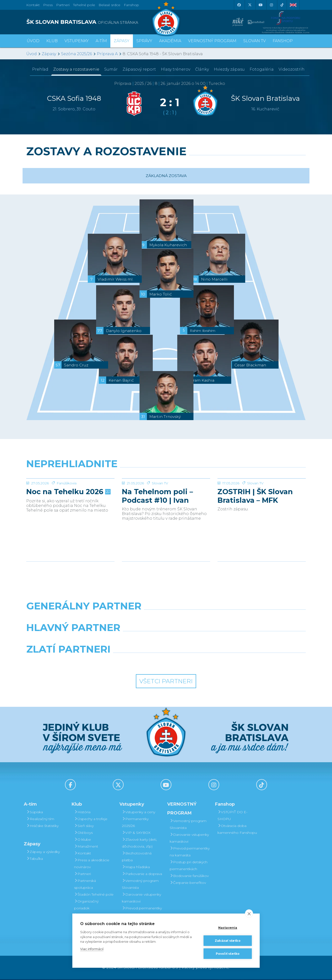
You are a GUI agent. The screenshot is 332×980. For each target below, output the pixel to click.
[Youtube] (260, 5)
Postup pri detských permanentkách (189, 866)
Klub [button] (52, 41)
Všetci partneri (166, 682)
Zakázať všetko (228, 941)
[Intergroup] (130, 663)
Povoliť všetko (228, 954)
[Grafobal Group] (202, 663)
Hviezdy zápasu (229, 69)
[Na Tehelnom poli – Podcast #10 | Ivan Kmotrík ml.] (166, 497)
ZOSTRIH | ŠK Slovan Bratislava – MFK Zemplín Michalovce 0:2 (262, 533)
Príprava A (107, 54)
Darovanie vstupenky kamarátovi (141, 899)
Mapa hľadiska (136, 868)
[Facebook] (239, 5)
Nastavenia (228, 928)
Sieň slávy (84, 826)
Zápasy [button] (122, 41)
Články (202, 69)
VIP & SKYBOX (136, 833)
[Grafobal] (130, 641)
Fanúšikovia (67, 520)
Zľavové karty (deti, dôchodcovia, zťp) (139, 844)
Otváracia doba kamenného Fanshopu (237, 830)
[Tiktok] (282, 5)
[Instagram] (271, 5)
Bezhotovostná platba (137, 857)
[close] (249, 914)
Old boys (83, 833)
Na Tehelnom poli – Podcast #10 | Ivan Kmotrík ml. (157, 533)
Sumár (111, 69)
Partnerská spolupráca (85, 885)
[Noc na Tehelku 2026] (70, 497)
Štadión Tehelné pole (94, 895)
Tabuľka (35, 859)
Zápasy (49, 54)
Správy (144, 41)
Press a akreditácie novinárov (92, 864)
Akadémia (170, 41)
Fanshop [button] (283, 41)
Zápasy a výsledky (43, 852)
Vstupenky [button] (77, 41)
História (82, 813)
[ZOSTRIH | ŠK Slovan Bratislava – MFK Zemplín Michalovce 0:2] (262, 497)
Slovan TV (160, 520)
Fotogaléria (262, 69)
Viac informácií (92, 949)
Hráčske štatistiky (42, 826)
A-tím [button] (101, 41)
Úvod (33, 41)
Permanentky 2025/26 (135, 823)
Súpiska (35, 813)
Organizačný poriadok (86, 905)
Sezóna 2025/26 (77, 54)
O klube (83, 840)
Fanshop (131, 5)
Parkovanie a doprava (142, 875)
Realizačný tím (40, 820)
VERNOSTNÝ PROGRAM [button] (212, 41)
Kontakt (83, 854)
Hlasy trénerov (176, 69)
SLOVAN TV (255, 41)
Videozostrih (292, 69)
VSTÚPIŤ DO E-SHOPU (232, 816)
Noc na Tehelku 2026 (68, 529)
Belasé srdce (109, 5)
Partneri (83, 875)
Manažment (86, 847)
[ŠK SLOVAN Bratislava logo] (166, 18)
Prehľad (40, 69)
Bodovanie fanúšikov (189, 877)
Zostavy (76, 69)
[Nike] (166, 619)
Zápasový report (139, 69)
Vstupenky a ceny (139, 813)
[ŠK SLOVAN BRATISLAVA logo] (94, 22)
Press (48, 5)
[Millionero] (202, 641)
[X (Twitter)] (250, 5)
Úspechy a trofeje (91, 820)
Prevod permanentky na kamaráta (142, 912)
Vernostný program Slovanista (140, 885)
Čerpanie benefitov (188, 883)
